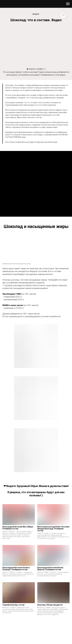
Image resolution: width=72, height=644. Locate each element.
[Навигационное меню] (68, 4)
